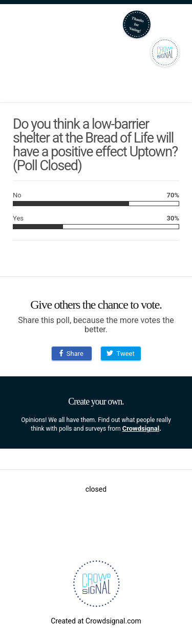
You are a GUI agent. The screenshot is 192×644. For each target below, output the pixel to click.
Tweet (120, 354)
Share (71, 354)
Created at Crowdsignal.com (96, 621)
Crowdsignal (141, 428)
